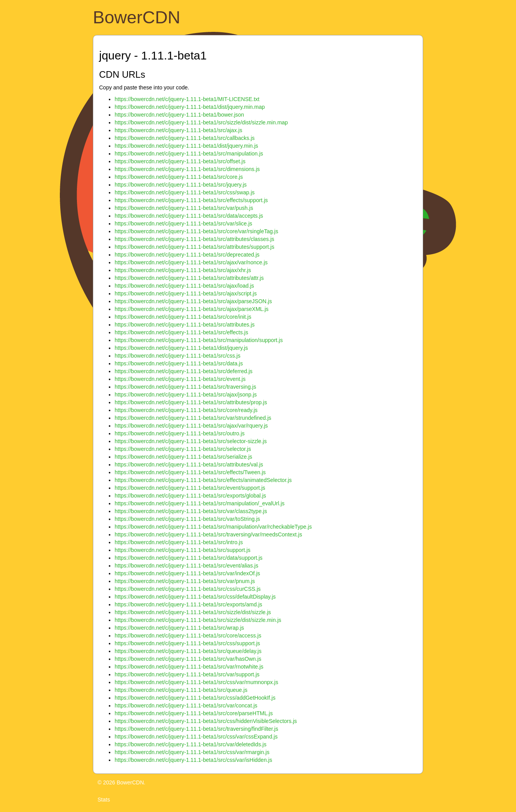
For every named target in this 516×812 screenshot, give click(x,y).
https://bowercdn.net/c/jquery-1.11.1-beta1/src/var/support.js (187, 674)
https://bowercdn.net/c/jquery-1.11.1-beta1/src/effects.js (181, 332)
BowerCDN (137, 17)
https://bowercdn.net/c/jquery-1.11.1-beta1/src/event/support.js (190, 488)
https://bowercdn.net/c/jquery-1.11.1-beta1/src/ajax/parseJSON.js (193, 301)
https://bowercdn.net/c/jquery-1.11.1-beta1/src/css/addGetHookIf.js (195, 698)
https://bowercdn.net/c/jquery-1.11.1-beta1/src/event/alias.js (187, 566)
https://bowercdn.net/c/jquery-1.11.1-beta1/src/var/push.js (184, 208)
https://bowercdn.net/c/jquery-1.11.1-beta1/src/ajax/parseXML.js (192, 309)
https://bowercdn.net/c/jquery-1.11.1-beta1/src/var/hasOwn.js (188, 659)
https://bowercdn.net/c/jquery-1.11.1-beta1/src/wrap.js (179, 628)
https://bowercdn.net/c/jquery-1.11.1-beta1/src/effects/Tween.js (190, 472)
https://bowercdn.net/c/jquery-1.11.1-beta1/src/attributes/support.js (194, 247)
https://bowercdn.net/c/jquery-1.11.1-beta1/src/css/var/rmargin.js (192, 752)
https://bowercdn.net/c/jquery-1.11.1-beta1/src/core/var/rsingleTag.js (196, 231)
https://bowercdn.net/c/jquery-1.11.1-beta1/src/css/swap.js (185, 192)
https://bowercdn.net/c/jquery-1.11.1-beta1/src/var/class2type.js (191, 511)
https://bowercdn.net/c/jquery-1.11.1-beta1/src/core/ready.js (186, 410)
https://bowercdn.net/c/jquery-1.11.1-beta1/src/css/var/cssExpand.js (196, 737)
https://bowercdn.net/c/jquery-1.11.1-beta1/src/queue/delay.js (188, 651)
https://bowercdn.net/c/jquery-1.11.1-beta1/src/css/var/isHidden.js (193, 760)
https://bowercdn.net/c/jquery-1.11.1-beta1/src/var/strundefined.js (193, 418)
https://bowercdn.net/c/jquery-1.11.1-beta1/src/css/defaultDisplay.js (195, 597)
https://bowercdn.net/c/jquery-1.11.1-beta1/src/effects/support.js (191, 200)
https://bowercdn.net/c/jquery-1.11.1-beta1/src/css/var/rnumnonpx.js (196, 682)
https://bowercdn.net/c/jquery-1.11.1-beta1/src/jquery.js (181, 185)
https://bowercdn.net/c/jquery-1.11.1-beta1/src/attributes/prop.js (191, 402)
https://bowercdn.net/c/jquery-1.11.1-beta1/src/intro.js (179, 542)
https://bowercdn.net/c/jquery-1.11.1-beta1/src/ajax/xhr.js (183, 270)
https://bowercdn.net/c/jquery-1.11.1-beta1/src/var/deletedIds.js (191, 744)
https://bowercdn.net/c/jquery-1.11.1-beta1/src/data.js (179, 363)
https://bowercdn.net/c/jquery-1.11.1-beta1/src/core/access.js (188, 636)
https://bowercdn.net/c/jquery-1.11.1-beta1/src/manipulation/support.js (199, 340)
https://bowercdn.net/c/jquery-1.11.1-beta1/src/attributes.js (185, 325)
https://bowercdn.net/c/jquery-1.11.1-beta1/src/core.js (179, 177)
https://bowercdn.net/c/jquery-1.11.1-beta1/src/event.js (180, 379)
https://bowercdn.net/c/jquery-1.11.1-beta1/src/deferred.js (184, 371)
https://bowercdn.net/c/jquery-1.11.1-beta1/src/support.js (182, 550)
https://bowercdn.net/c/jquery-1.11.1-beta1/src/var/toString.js (187, 519)
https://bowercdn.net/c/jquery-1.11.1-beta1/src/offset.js (180, 161)
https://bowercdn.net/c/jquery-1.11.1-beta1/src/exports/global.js (190, 496)
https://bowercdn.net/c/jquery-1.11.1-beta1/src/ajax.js (178, 130)
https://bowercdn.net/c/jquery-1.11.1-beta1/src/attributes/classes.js (194, 239)
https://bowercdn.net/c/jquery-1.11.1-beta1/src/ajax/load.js (184, 286)
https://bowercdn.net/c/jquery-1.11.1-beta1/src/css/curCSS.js (188, 589)
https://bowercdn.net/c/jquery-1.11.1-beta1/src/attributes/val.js (189, 464)
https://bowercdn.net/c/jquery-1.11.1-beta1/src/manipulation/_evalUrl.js (200, 503)
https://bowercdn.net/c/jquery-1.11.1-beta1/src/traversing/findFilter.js (196, 729)
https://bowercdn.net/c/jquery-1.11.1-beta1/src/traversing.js (185, 387)
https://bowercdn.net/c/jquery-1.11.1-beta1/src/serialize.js (183, 457)
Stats (104, 800)
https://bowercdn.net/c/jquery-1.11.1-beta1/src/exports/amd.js (188, 604)
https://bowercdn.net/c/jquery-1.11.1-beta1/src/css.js (178, 356)
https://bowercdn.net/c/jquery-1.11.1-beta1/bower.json (179, 115)
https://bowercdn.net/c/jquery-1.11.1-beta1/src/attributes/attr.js (189, 278)
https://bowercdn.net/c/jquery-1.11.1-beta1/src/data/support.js (189, 558)
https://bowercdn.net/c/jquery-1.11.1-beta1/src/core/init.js (183, 317)
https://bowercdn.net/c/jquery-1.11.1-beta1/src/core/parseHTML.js (194, 713)
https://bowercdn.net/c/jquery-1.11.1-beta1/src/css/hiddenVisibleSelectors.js (206, 721)
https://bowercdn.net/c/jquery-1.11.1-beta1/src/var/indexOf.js (187, 573)
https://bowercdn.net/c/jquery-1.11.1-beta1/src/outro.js (180, 433)
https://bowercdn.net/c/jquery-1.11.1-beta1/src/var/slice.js (183, 224)
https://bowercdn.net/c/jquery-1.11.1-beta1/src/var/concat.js (186, 705)
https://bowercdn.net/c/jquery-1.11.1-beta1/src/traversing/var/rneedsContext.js (208, 534)
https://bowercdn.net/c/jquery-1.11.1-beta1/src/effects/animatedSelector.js (203, 480)
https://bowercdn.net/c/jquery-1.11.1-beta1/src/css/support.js (187, 643)
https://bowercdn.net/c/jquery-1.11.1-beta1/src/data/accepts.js (189, 216)
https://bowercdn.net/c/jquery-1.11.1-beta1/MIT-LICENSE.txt (187, 99)
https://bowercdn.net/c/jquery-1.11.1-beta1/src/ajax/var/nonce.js (191, 262)
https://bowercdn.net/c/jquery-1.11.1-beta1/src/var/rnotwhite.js (189, 667)
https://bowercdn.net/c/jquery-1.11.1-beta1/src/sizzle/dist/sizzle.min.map (201, 122)
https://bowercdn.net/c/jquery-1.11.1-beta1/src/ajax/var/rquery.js (191, 426)
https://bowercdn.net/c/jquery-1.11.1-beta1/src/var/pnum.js (185, 581)
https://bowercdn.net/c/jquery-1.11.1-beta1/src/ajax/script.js (186, 293)
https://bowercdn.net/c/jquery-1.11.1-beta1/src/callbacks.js (185, 138)
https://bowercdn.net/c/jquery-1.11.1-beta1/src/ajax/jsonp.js (186, 395)
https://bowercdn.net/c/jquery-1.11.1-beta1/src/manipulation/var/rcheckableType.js (213, 527)
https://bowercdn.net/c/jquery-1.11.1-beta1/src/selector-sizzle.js (191, 441)
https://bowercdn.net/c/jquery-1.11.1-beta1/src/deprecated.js (187, 255)
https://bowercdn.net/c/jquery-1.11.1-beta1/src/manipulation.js (189, 154)
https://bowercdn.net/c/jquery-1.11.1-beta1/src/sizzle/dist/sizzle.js (193, 612)
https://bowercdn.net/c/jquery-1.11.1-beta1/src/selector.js (183, 449)
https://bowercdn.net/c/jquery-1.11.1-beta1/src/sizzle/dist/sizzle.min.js (198, 620)
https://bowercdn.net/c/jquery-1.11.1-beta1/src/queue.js (181, 690)
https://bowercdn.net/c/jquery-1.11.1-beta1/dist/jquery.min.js (186, 146)
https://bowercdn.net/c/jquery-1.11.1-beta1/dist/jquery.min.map (190, 107)
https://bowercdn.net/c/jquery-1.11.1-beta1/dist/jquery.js (181, 348)
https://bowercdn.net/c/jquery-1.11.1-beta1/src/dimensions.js (187, 169)
